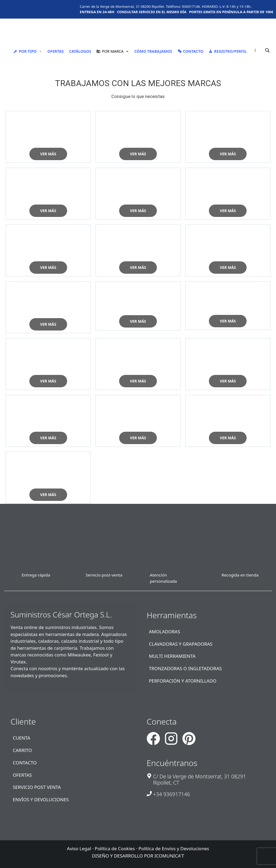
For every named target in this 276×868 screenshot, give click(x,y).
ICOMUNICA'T (169, 855)
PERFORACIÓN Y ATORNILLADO (183, 680)
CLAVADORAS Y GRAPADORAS (181, 643)
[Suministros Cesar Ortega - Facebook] (153, 737)
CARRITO (23, 749)
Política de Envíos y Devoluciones (174, 847)
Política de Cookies (115, 847)
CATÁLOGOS (80, 51)
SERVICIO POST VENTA (37, 786)
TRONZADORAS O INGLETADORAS (185, 668)
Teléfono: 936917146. (183, 6)
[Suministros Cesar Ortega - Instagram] (171, 737)
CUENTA (22, 737)
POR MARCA (115, 51)
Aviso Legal (79, 847)
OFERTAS (56, 51)
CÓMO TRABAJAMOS (153, 51)
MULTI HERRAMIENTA (172, 655)
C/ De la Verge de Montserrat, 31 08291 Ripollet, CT (200, 778)
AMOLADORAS (165, 630)
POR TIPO (30, 51)
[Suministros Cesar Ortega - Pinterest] (189, 737)
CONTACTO (193, 51)
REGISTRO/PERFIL (230, 51)
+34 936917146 (172, 793)
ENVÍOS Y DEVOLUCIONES (41, 799)
